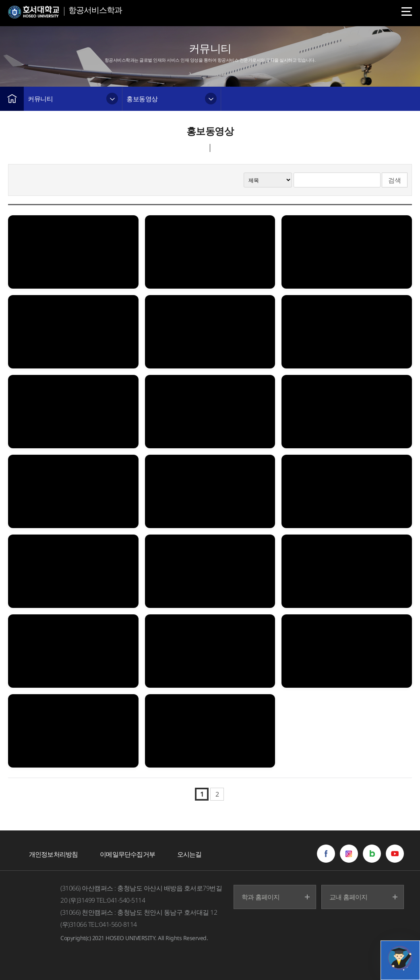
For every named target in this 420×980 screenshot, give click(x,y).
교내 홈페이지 (348, 897)
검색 (395, 180)
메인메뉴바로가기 (0, 0)
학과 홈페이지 (261, 897)
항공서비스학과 (95, 10)
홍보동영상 (142, 99)
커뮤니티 (40, 99)
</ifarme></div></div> (400, 958)
